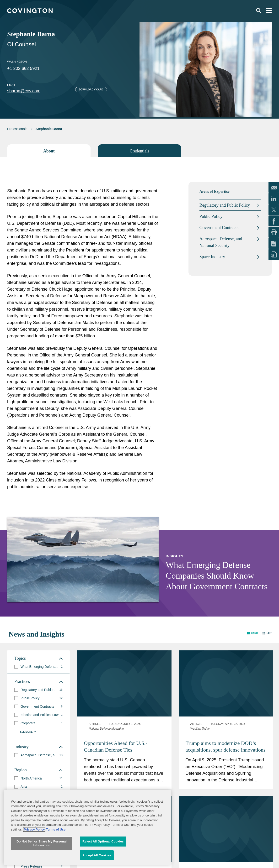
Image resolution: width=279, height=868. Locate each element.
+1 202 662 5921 (23, 68)
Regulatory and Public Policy (225, 205)
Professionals (17, 129)
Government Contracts (219, 228)
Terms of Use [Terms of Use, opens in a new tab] (56, 849)
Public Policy (211, 216)
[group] (38, 667)
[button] (252, 633)
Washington (17, 62)
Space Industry (212, 257)
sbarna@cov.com (24, 91)
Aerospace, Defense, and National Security (221, 242)
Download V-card (91, 90)
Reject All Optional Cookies (103, 861)
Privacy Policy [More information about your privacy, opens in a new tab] (34, 849)
